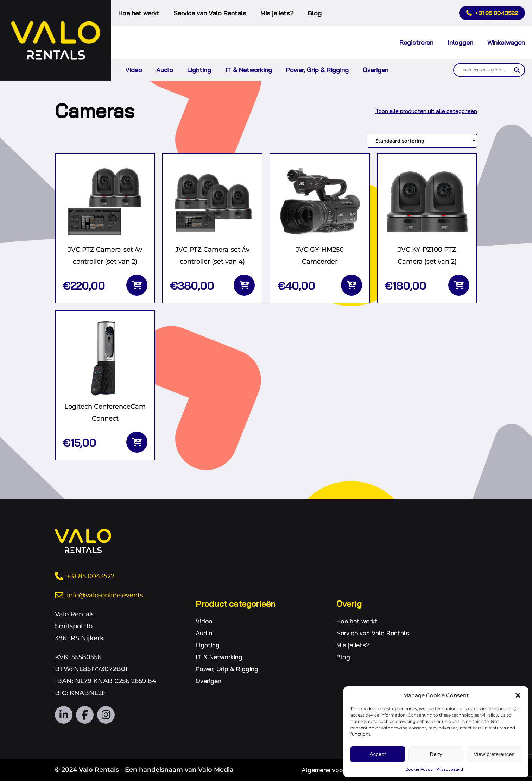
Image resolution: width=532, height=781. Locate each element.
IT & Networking (249, 70)
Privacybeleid (450, 769)
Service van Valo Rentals (210, 13)
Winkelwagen (506, 42)
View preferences (494, 754)
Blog (315, 13)
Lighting (199, 70)
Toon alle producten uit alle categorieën (426, 111)
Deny (436, 754)
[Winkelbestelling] (422, 141)
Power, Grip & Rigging (317, 70)
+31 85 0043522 (492, 13)
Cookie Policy (419, 769)
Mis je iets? (277, 13)
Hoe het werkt (139, 13)
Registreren (416, 42)
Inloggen (460, 42)
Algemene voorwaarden (336, 770)
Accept (378, 754)
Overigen (376, 70)
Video (134, 70)
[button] (518, 695)
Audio (165, 70)
